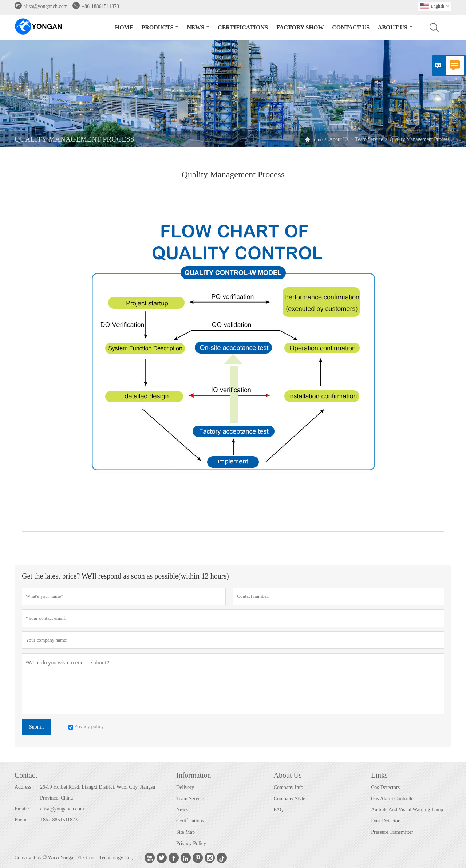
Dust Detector (385, 821)
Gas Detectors (385, 787)
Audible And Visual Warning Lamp (407, 810)
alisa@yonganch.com (46, 6)
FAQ (279, 810)
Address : (24, 787)
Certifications (190, 821)
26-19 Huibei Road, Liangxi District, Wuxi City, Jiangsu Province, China (98, 792)
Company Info (289, 787)
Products (160, 27)
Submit (36, 727)
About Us (395, 27)
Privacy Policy (191, 843)
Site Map (185, 832)
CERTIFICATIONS (243, 27)
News (198, 27)
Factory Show (300, 27)
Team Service (369, 139)
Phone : (22, 820)
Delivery (185, 787)
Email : (22, 809)
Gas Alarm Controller (393, 799)
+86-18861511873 (100, 6)
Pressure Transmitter (392, 832)
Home (124, 27)
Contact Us (351, 27)
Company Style (290, 799)
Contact (26, 775)
